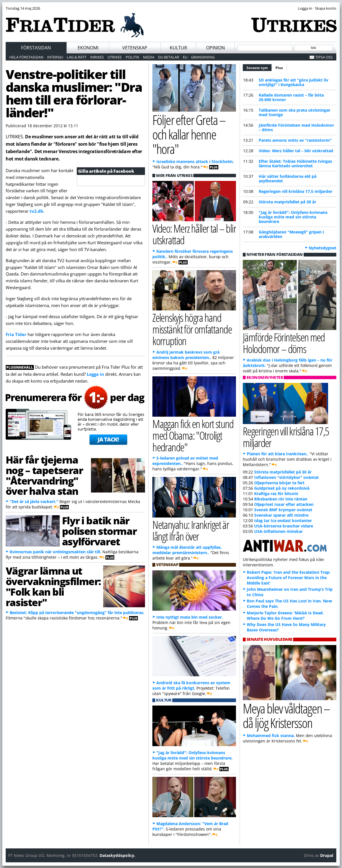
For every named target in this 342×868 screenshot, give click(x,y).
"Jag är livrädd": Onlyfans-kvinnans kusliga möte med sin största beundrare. (192, 755)
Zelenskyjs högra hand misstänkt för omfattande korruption (192, 329)
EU (185, 57)
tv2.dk (36, 211)
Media (149, 57)
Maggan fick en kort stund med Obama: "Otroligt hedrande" (193, 435)
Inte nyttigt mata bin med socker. (190, 617)
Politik (132, 57)
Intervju (55, 57)
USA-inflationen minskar (278, 531)
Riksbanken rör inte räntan (281, 499)
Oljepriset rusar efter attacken (284, 504)
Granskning (203, 57)
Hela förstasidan (26, 57)
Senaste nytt (259, 67)
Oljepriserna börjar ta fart (279, 483)
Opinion (215, 48)
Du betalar (169, 57)
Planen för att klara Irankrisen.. (278, 454)
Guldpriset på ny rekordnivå (282, 488)
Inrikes (97, 57)
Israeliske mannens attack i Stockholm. (195, 161)
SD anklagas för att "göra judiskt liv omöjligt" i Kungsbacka (294, 82)
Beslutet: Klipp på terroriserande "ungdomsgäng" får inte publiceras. (77, 613)
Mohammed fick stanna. (271, 735)
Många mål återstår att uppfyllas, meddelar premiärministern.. (187, 550)
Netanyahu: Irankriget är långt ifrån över (191, 530)
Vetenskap (135, 48)
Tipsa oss (324, 57)
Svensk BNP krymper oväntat (283, 510)
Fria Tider (16, 334)
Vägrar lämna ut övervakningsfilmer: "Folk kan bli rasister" (53, 586)
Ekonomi (88, 48)
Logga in (95, 374)
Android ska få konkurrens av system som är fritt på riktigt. (191, 685)
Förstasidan (36, 48)
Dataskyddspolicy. (117, 855)
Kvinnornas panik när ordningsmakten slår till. (55, 552)
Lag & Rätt (77, 57)
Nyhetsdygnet (323, 248)
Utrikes (115, 57)
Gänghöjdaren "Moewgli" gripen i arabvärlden (291, 234)
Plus (279, 68)
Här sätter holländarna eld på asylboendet (288, 179)
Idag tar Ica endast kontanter (283, 520)
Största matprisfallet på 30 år (287, 202)
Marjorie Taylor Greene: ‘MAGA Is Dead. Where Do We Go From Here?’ (285, 615)
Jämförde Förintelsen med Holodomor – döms (296, 127)
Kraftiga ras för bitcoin (276, 494)
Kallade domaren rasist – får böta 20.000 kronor (291, 97)
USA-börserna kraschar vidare (284, 526)
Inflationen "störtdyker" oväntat (286, 477)
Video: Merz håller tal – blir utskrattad (296, 151)
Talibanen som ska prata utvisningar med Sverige (295, 112)
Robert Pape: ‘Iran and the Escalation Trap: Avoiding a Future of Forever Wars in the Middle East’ (289, 578)
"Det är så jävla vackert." (34, 501)
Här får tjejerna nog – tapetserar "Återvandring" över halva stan (44, 475)
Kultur (178, 48)
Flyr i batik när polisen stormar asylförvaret (99, 531)
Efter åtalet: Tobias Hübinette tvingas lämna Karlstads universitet (295, 163)
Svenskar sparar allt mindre (281, 515)
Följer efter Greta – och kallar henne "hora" (189, 134)
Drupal (327, 855)
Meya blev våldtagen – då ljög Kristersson (286, 715)
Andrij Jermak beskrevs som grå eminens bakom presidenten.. (186, 355)
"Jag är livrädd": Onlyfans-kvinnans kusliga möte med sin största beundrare (293, 217)
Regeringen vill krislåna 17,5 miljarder (296, 191)
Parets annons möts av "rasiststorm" (295, 140)
